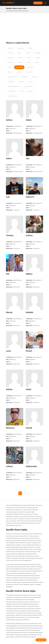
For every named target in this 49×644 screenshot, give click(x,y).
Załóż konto (38, 3)
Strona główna (10, 11)
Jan (28, 158)
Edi (7, 274)
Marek (9, 312)
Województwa (41, 640)
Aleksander (31, 466)
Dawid (29, 428)
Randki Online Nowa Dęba (22, 11)
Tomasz (10, 235)
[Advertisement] (24, 26)
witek (29, 389)
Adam (29, 120)
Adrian (9, 120)
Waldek (29, 312)
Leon (8, 351)
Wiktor (29, 274)
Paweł (29, 351)
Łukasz (29, 235)
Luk (8, 197)
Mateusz (10, 428)
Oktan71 (30, 197)
